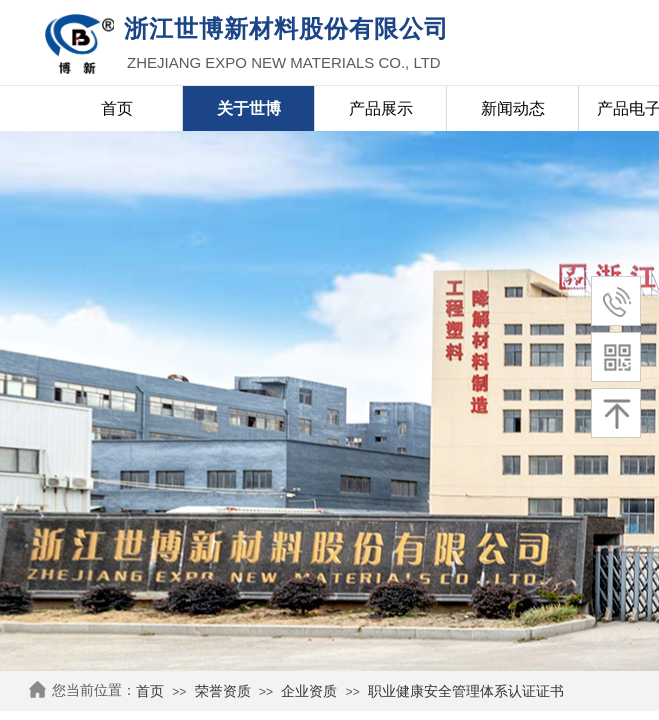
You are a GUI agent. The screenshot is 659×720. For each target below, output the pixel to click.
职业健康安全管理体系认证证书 (466, 691)
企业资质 (309, 691)
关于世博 (249, 108)
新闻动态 (513, 108)
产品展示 (381, 108)
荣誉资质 (223, 691)
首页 (150, 691)
